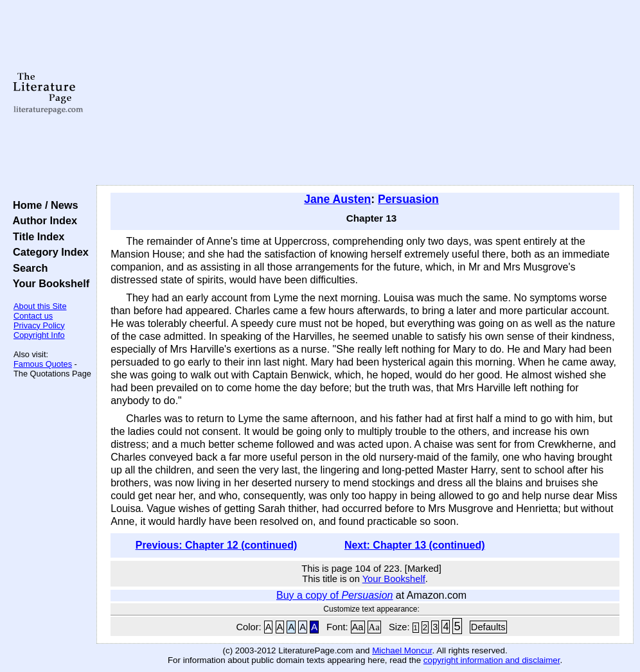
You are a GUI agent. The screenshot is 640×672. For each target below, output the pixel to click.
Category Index (48, 252)
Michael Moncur (402, 650)
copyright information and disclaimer (492, 660)
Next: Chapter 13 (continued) (415, 545)
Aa (358, 627)
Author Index (42, 220)
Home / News (43, 205)
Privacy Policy (39, 325)
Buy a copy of (334, 595)
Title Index (36, 236)
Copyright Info (39, 335)
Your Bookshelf (48, 283)
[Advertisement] (365, 93)
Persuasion (408, 199)
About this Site (40, 306)
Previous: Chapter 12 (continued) (217, 545)
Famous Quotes (43, 364)
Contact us (33, 316)
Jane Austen (337, 199)
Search (27, 268)
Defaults (488, 627)
